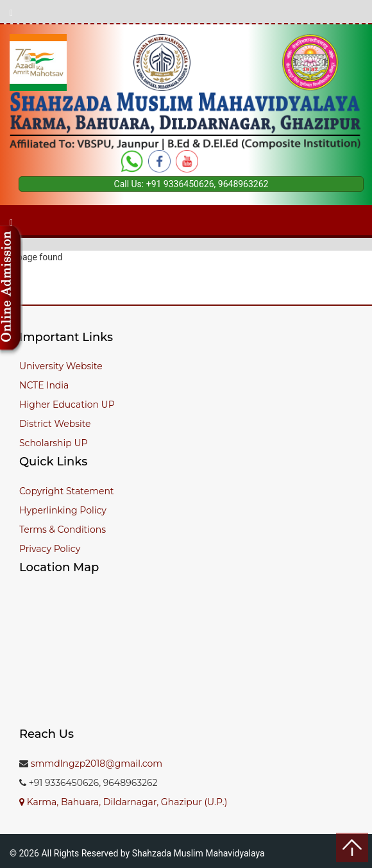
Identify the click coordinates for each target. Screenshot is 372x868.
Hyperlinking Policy (63, 510)
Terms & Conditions (63, 530)
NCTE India (44, 385)
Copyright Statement (67, 491)
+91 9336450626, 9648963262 (207, 184)
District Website (55, 424)
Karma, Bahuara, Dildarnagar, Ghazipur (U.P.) (123, 802)
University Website (61, 366)
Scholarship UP (54, 443)
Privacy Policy (50, 549)
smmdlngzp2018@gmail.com (97, 764)
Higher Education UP (67, 405)
